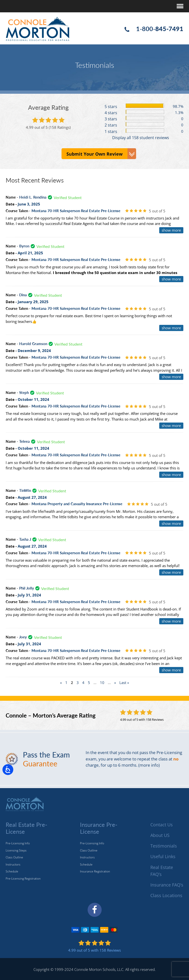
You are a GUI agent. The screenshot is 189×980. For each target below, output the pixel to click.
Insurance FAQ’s (167, 885)
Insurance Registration (95, 871)
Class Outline (14, 857)
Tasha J (25, 539)
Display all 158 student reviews (141, 137)
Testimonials (164, 846)
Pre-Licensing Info (18, 843)
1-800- (160, 29)
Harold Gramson (33, 344)
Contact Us (162, 825)
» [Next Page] (115, 683)
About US (160, 835)
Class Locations (166, 895)
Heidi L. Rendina (33, 197)
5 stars (111, 107)
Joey (23, 637)
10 (102, 683)
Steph (24, 392)
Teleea (24, 441)
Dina (23, 295)
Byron (24, 246)
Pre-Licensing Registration (23, 878)
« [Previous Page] (61, 683)
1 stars (111, 131)
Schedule (12, 871)
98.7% (178, 106)
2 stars (111, 125)
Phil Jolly (27, 588)
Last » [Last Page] (124, 683)
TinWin (25, 490)
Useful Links (163, 856)
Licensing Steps (16, 850)
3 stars (111, 119)
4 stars (111, 113)
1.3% (179, 112)
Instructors (13, 864)
